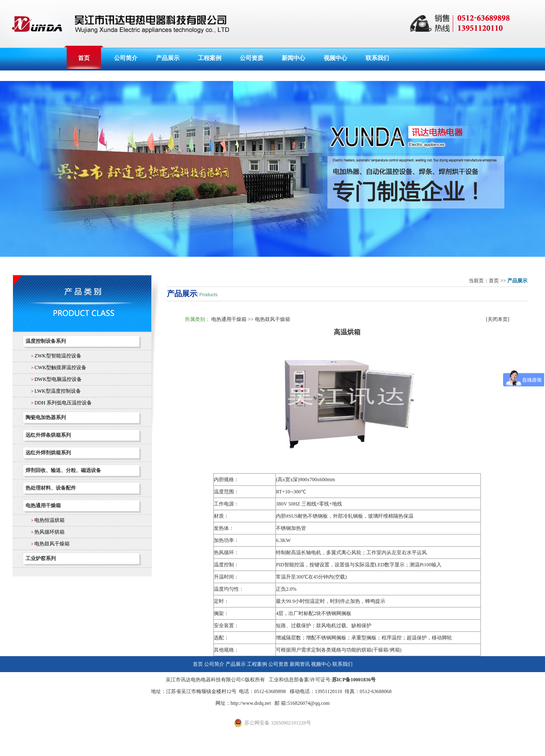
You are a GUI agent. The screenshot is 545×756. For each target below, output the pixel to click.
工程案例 (210, 58)
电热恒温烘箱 (49, 520)
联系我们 (377, 58)
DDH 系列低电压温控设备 (63, 403)
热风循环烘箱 (49, 532)
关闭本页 (498, 319)
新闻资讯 (300, 664)
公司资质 (252, 58)
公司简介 (126, 58)
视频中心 (335, 58)
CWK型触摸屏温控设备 (60, 368)
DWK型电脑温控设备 (58, 379)
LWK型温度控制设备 (57, 391)
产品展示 (168, 58)
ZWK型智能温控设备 (58, 356)
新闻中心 (293, 58)
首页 (84, 58)
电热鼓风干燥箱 (52, 544)
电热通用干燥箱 (229, 319)
